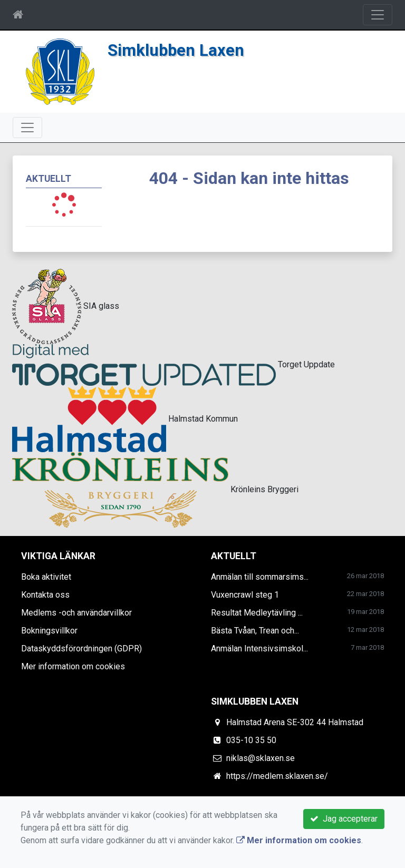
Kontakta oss (45, 595)
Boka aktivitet (46, 577)
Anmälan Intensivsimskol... (259, 648)
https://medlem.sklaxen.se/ (277, 776)
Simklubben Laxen (176, 50)
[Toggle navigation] (378, 15)
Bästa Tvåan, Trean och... (255, 631)
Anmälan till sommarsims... (260, 577)
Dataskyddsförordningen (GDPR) (81, 648)
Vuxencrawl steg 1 (245, 595)
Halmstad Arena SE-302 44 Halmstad (295, 722)
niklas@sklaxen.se (261, 758)
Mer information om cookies (73, 666)
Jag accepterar (344, 819)
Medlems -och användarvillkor (76, 613)
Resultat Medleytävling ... (257, 613)
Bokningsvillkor (49, 631)
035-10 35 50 (251, 740)
